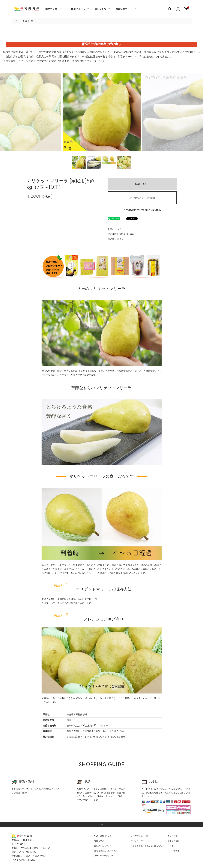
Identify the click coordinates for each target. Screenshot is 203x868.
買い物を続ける (115, 239)
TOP (16, 21)
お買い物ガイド (124, 9)
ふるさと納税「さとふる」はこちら (146, 846)
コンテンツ (101, 9)
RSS (133, 841)
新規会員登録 (173, 841)
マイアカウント (174, 836)
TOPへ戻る (101, 825)
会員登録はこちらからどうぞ (88, 61)
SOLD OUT (142, 184)
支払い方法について (103, 846)
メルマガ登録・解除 (140, 836)
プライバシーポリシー (104, 856)
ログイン (171, 846)
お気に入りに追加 (142, 198)
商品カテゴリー (54, 9)
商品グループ (78, 9)
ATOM (140, 841)
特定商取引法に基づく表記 (121, 234)
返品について (114, 229)
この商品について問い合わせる (142, 210)
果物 (25, 21)
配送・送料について (103, 836)
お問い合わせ (173, 851)
